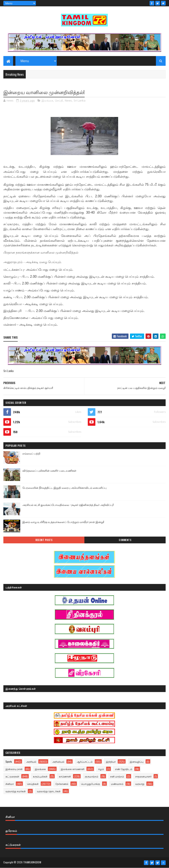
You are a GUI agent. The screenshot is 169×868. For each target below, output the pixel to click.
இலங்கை (47, 100)
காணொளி (65, 776)
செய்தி (59, 100)
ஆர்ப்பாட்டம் (85, 762)
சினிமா (10, 784)
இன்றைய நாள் (14, 769)
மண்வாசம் (117, 784)
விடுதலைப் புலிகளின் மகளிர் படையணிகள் (49, 470)
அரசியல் (31, 762)
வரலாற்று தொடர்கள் (49, 791)
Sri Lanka (80, 100)
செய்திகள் (33, 784)
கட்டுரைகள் (12, 776)
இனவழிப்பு (137, 762)
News (68, 100)
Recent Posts (44, 540)
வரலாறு (140, 784)
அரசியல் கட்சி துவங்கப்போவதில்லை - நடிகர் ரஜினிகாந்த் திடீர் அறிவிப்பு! (68, 505)
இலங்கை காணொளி (73, 769)
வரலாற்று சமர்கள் (16, 791)
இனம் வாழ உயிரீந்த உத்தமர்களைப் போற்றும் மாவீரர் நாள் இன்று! (63, 522)
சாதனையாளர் (143, 776)
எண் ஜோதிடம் (124, 769)
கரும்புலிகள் (40, 776)
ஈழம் (101, 769)
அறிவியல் (58, 762)
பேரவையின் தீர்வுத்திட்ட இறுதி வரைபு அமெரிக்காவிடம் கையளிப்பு (64, 488)
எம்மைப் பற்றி (31, 453)
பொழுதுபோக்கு (91, 784)
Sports (9, 762)
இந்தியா (111, 762)
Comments (125, 540)
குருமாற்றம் (92, 776)
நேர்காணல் (62, 784)
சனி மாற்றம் (117, 776)
